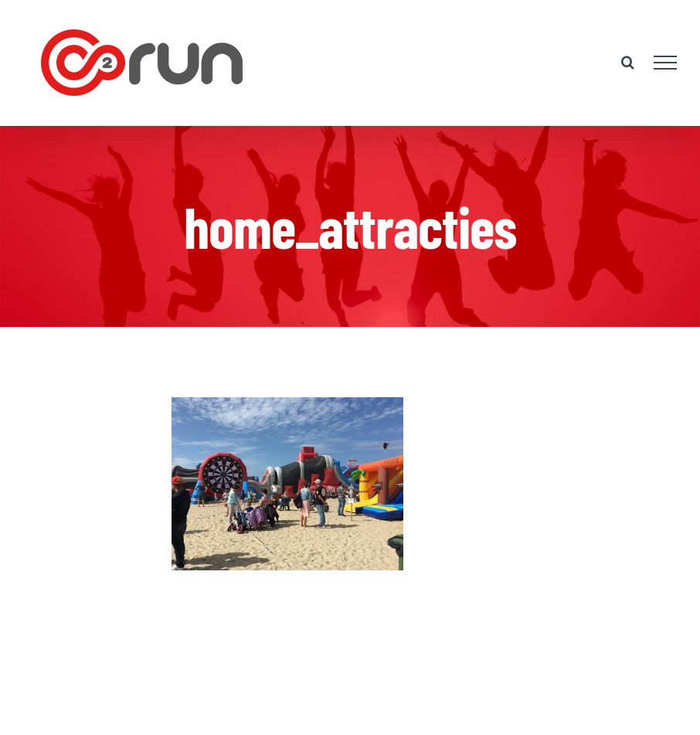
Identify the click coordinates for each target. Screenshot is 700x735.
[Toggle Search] (628, 62)
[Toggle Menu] (666, 63)
